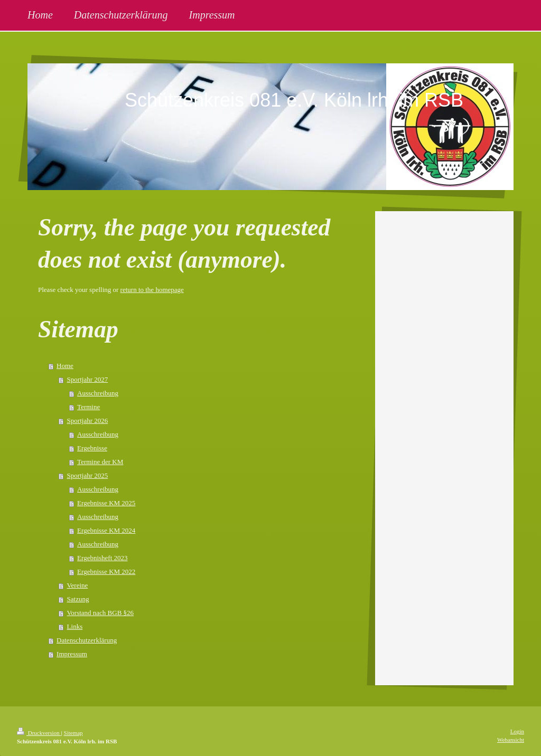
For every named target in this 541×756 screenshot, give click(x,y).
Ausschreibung (98, 393)
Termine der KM (100, 462)
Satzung (78, 599)
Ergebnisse (92, 448)
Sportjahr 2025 (88, 475)
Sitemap (73, 733)
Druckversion (39, 733)
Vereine (78, 585)
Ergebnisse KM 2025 (106, 503)
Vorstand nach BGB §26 (101, 613)
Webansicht (511, 740)
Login (517, 731)
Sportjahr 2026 (88, 420)
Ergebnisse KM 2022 (106, 571)
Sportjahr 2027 (88, 379)
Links (75, 626)
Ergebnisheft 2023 (102, 558)
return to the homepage (152, 290)
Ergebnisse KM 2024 (106, 530)
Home (65, 366)
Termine (88, 407)
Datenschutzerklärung (87, 640)
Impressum (72, 654)
